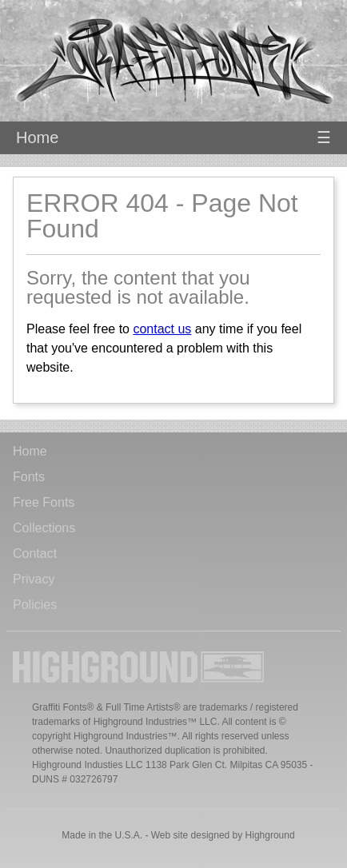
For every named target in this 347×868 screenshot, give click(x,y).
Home (37, 137)
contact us (162, 329)
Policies (35, 605)
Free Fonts (44, 503)
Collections (44, 528)
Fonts (29, 477)
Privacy (34, 579)
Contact (35, 554)
